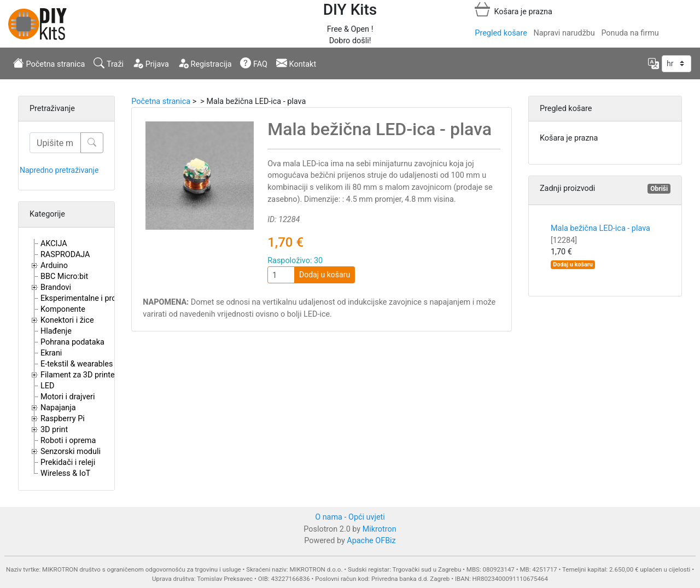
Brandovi (56, 287)
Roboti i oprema (68, 441)
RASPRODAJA (65, 255)
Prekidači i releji (68, 462)
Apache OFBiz (371, 541)
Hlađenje (56, 331)
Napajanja (58, 408)
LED (47, 386)
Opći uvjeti (367, 517)
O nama (329, 517)
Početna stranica (49, 63)
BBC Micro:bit (64, 276)
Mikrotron (380, 529)
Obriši (659, 189)
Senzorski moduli (71, 452)
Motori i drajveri (68, 397)
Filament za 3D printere (81, 375)
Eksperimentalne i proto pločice (95, 298)
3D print (54, 430)
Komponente (63, 309)
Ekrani (51, 353)
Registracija (205, 63)
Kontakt (296, 63)
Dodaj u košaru (325, 275)
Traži (109, 63)
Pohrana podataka (72, 342)
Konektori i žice (67, 320)
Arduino (54, 266)
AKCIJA (54, 244)
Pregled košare (501, 33)
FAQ (254, 63)
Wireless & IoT (65, 473)
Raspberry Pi (63, 419)
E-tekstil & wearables (77, 364)
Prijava (151, 63)
